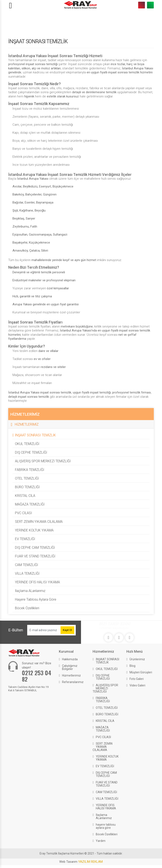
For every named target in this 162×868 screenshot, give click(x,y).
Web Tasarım (81, 862)
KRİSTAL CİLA (25, 496)
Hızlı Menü (134, 652)
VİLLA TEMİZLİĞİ (27, 573)
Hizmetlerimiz (71, 675)
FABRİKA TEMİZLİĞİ (30, 470)
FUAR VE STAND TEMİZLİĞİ (35, 556)
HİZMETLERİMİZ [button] (27, 424)
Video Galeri (137, 685)
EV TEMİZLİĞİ (25, 539)
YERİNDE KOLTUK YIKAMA (34, 530)
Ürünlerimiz (137, 659)
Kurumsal (66, 652)
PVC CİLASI (24, 513)
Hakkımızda (70, 659)
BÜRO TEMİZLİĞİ (27, 487)
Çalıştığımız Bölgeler (70, 667)
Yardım (101, 841)
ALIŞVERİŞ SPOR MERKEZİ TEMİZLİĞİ (43, 461)
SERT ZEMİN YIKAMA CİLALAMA (39, 522)
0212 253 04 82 (142, 5)
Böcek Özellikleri (27, 608)
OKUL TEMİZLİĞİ (27, 444)
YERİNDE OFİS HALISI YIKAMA (37, 582)
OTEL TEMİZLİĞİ (27, 478)
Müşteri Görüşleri (141, 672)
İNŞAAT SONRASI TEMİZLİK (35, 435)
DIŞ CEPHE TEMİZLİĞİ (31, 452)
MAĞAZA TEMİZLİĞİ (30, 504)
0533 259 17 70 (150, 5)
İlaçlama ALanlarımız (30, 591)
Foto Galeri (137, 679)
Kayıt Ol (67, 630)
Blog (132, 666)
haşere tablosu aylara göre (36, 599)
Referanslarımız (73, 682)
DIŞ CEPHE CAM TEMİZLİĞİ (35, 548)
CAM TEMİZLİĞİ (26, 565)
